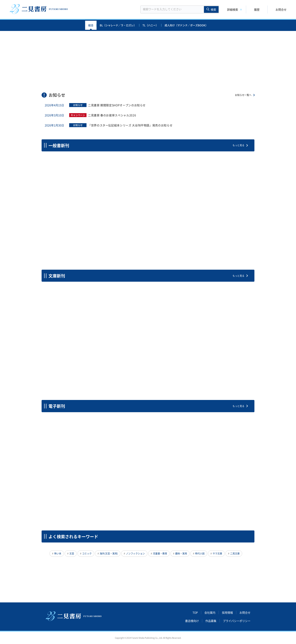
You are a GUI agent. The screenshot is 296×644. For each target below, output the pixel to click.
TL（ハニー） (150, 25)
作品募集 (211, 621)
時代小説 (200, 554)
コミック (87, 554)
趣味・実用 (181, 554)
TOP (195, 612)
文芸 (72, 554)
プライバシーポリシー (237, 621)
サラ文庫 (217, 554)
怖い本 (58, 554)
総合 (91, 25)
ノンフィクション (135, 554)
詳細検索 (233, 9)
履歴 (257, 9)
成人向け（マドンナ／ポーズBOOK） (186, 25)
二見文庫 (235, 554)
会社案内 (210, 612)
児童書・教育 (160, 554)
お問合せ (281, 9)
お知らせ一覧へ (243, 95)
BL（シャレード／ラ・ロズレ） (118, 25)
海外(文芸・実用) (109, 554)
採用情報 (227, 612)
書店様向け (192, 621)
